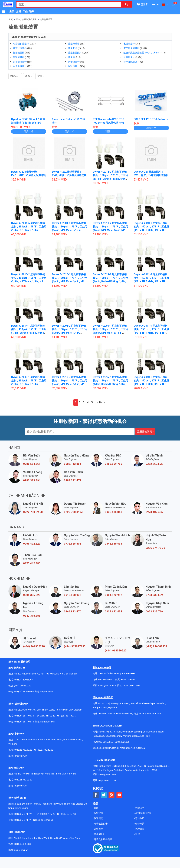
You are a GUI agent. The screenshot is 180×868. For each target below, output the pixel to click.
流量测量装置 (46, 20)
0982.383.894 (32, 480)
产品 (25, 11)
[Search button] (127, 4)
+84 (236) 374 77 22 (45, 814)
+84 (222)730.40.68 (43, 750)
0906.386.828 (32, 595)
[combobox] (67, 4)
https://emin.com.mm (150, 714)
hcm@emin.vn (48, 722)
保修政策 (140, 824)
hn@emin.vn (47, 692)
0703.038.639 (154, 595)
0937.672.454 (113, 612)
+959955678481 (124, 714)
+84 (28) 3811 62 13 (67, 716)
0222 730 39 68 (33, 512)
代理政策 (140, 829)
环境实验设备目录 (103, 839)
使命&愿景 (99, 834)
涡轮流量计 (74, 66)
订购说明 (98, 829)
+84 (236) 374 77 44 (24, 820)
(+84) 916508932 (156, 646)
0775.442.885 (32, 563)
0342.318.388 (32, 616)
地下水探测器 (20, 48)
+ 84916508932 (106, 679)
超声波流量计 (130, 62)
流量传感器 (74, 44)
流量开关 (73, 48)
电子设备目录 (101, 824)
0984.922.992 (113, 595)
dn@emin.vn (47, 820)
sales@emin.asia (107, 685)
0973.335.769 (154, 612)
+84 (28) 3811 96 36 (24, 716)
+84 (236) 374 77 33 (67, 814)
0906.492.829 (32, 544)
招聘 (137, 834)
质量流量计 (129, 57)
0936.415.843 (113, 512)
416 (99, 402)
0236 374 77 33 (155, 548)
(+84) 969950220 (34, 646)
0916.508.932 (73, 595)
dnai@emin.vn (21, 850)
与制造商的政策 (143, 813)
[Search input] (67, 4)
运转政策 (140, 818)
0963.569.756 (113, 464)
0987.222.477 (73, 480)
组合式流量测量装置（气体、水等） (142, 53)
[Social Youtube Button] (120, 795)
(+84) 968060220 (116, 651)
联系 (32, 11)
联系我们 (98, 818)
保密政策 (98, 813)
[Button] (3, 11)
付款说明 (140, 808)
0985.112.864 (73, 464)
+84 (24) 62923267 (23, 680)
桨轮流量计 (19, 57)
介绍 (18, 11)
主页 (12, 11)
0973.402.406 (154, 512)
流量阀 (72, 57)
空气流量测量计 (131, 48)
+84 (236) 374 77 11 (24, 814)
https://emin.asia (131, 685)
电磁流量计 (129, 44)
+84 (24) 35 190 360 (24, 692)
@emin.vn (22, 786)
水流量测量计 (20, 66)
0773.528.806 (73, 544)
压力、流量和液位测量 (26, 20)
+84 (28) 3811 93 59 (45, 716)
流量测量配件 (75, 53)
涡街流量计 (74, 62)
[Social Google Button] (112, 795)
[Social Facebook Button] (96, 795)
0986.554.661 (32, 464)
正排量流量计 (20, 62)
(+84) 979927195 (75, 646)
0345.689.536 (113, 544)
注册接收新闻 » (145, 432)
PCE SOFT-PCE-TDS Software (151, 119)
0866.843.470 (73, 612)
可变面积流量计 (21, 44)
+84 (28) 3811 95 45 (24, 722)
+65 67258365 (128, 679)
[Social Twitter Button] (104, 795)
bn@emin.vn (21, 756)
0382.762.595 (154, 464)
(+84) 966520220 (22, 686)
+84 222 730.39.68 (23, 750)
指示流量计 (19, 53)
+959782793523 (107, 714)
